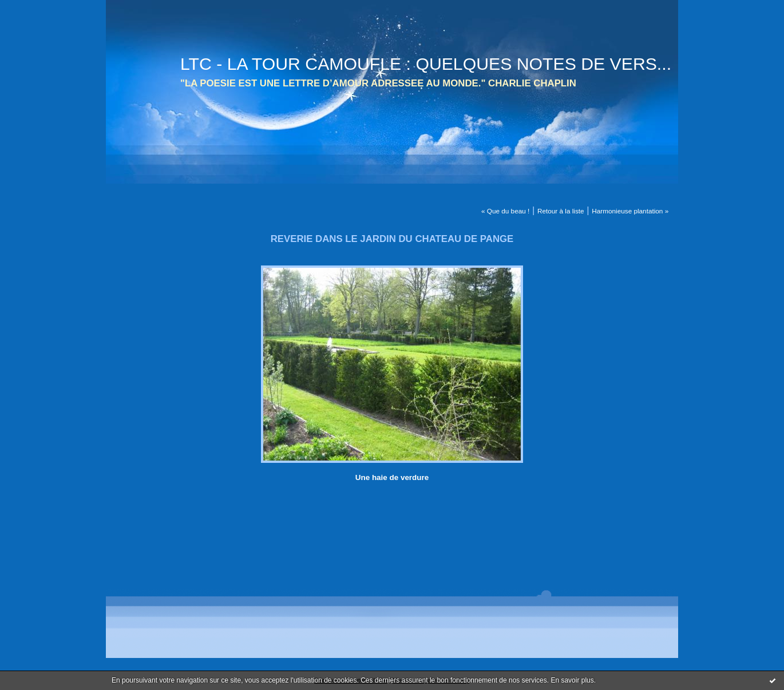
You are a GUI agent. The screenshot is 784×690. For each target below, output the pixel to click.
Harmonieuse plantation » (630, 211)
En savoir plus (572, 680)
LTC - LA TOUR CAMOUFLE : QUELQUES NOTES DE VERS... (426, 64)
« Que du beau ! (505, 211)
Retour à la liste (561, 211)
